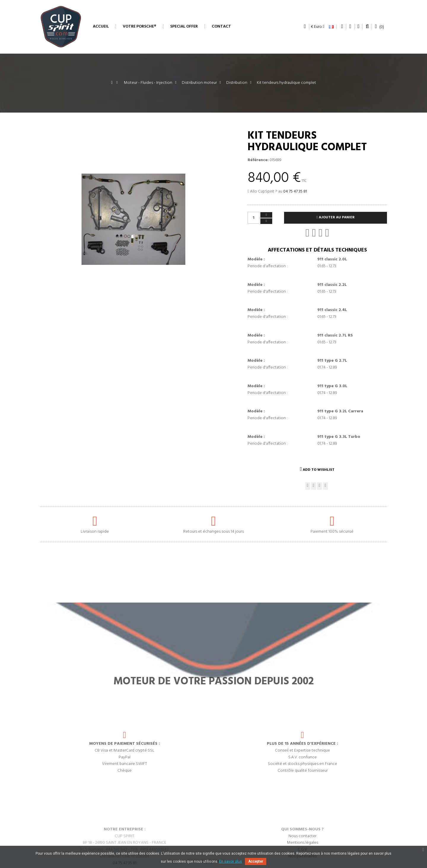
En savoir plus (231, 861)
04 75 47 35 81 (295, 192)
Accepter (256, 861)
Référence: (258, 160)
